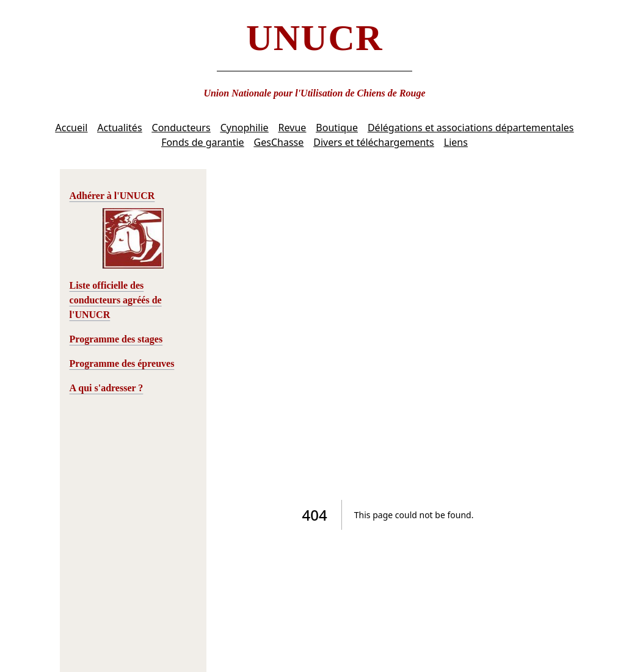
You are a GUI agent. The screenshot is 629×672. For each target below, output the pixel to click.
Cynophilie (245, 128)
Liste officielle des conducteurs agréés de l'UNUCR (116, 300)
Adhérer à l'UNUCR (112, 196)
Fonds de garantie (202, 142)
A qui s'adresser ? (107, 388)
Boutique (337, 128)
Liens (456, 142)
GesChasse (279, 142)
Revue (293, 128)
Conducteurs (181, 128)
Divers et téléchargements (373, 142)
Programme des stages (116, 339)
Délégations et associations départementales (471, 128)
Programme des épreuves (122, 363)
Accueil (72, 128)
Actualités (119, 128)
